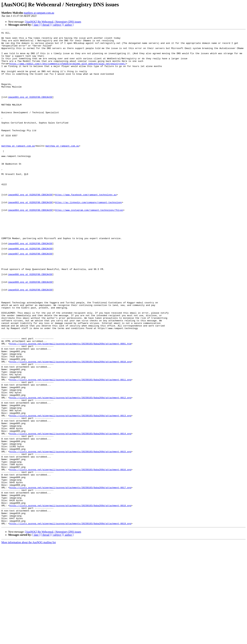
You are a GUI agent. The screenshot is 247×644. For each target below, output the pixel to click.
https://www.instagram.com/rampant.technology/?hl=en (89, 246)
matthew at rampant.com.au (39, 13)
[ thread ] (46, 25)
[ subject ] (57, 25)
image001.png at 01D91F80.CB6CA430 (30, 110)
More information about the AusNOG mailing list (29, 641)
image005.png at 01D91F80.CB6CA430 (30, 286)
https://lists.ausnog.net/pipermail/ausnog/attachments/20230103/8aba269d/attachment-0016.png (70, 557)
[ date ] (36, 25)
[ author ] (68, 25)
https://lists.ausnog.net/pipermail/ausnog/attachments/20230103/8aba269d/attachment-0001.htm (70, 406)
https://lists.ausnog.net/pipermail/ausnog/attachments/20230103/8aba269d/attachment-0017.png (70, 579)
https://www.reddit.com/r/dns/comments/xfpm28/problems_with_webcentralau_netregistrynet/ (68, 70)
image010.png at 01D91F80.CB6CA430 (30, 342)
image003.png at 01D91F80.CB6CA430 (30, 237)
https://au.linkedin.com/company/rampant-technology (88, 237)
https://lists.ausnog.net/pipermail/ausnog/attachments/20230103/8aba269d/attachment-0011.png (70, 449)
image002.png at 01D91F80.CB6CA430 (30, 227)
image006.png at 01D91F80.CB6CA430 (30, 292)
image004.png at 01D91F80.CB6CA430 (30, 246)
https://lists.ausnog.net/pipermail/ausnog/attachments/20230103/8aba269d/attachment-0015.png (70, 536)
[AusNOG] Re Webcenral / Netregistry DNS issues (53, 22)
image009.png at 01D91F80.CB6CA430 (30, 332)
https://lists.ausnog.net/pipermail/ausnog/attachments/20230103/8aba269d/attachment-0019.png (70, 622)
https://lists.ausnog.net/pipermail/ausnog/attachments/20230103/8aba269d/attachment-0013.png (70, 493)
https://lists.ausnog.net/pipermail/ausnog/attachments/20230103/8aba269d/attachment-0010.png (70, 428)
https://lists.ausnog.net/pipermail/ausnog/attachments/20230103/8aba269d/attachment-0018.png (70, 600)
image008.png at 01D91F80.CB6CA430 (30, 323)
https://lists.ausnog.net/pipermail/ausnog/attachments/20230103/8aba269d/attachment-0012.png (70, 471)
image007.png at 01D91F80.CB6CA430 (30, 298)
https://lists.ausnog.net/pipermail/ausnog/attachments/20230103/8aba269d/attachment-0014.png (70, 514)
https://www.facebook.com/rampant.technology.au (86, 227)
